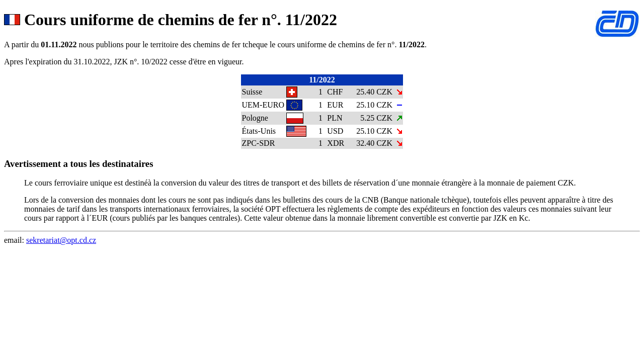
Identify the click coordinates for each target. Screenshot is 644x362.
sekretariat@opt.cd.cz (61, 240)
